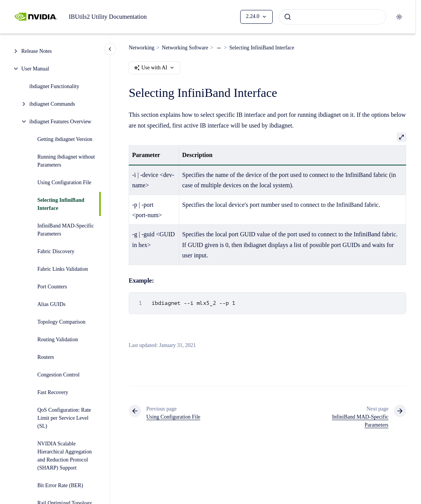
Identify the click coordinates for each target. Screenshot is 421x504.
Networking (142, 48)
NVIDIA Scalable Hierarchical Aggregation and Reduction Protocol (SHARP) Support (65, 456)
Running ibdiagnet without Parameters (66, 161)
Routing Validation (58, 340)
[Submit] (288, 17)
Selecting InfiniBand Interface (61, 204)
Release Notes (37, 51)
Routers (46, 357)
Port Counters (52, 287)
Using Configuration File (65, 182)
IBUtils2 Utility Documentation (108, 17)
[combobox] (333, 17)
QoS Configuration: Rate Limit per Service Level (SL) (64, 418)
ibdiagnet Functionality (54, 86)
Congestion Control (59, 375)
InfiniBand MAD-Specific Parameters (66, 230)
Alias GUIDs (52, 304)
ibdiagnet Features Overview (61, 122)
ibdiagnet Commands (52, 104)
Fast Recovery (53, 392)
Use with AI (154, 68)
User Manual (35, 69)
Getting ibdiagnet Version (65, 139)
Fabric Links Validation (63, 269)
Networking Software (185, 48)
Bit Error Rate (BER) (60, 485)
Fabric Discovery (56, 251)
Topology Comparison (61, 322)
